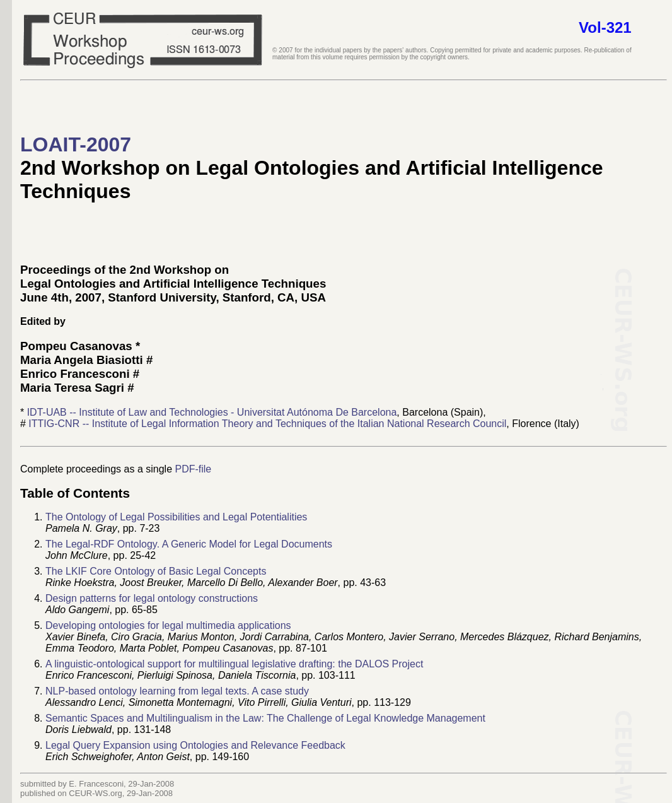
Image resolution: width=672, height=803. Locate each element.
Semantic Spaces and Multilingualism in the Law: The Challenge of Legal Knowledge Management (265, 718)
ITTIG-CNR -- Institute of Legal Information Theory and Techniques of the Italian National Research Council (267, 424)
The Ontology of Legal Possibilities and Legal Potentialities (176, 517)
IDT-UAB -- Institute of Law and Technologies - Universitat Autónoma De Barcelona (212, 412)
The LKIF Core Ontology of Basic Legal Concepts (156, 571)
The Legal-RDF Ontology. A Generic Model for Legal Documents (189, 544)
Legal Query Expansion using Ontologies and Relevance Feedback (195, 745)
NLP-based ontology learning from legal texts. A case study (177, 691)
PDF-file (193, 469)
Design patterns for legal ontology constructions (152, 598)
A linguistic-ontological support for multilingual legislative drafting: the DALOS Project (234, 664)
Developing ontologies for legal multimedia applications (168, 625)
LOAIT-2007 (76, 144)
